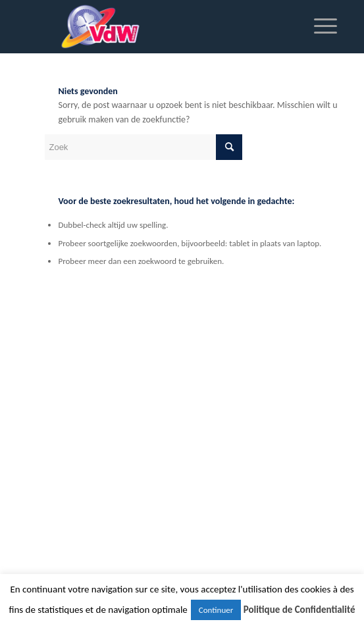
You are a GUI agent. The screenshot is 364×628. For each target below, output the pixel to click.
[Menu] (319, 26)
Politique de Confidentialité (299, 610)
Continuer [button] (216, 610)
